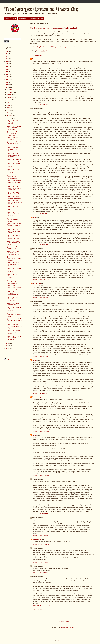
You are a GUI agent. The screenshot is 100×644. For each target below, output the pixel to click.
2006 (7, 348)
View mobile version (63, 621)
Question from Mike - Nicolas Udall (13, 248)
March (9, 113)
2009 (7, 87)
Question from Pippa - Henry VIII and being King (14, 315)
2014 (7, 74)
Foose (34, 59)
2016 (7, 69)
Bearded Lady (37, 283)
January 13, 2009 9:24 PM (40, 356)
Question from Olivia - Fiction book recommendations (13, 237)
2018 (7, 64)
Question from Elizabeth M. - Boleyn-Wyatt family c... (14, 270)
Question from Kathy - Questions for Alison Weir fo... (14, 171)
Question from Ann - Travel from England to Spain (14, 326)
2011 (7, 82)
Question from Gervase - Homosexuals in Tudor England (14, 258)
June (9, 105)
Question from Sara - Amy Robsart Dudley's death (14, 231)
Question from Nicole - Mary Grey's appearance (13, 299)
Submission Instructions (36, 19)
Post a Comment (38, 609)
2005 (7, 351)
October (10, 95)
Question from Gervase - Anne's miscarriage (14, 160)
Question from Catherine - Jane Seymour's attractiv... (14, 309)
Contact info (23, 19)
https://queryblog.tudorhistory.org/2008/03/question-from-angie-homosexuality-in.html (55, 47)
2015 (7, 72)
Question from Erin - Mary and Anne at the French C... (14, 214)
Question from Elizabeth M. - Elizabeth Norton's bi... (14, 320)
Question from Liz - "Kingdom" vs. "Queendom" (12, 134)
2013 (7, 77)
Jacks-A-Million (37, 539)
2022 (7, 54)
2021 (7, 56)
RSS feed (8, 360)
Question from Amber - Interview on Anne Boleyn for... (14, 264)
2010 (7, 85)
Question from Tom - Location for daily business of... (13, 149)
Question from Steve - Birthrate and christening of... (13, 177)
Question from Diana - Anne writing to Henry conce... (14, 332)
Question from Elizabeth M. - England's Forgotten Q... (14, 128)
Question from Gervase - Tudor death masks (14, 193)
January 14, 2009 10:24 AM (41, 431)
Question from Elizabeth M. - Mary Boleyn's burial (14, 220)
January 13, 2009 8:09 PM (40, 298)
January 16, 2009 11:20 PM (41, 544)
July (9, 102)
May (9, 108)
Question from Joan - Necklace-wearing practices (13, 155)
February (10, 115)
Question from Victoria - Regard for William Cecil (14, 208)
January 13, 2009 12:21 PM (41, 280)
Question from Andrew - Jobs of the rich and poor (14, 243)
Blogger (58, 640)
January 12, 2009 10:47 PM (41, 245)
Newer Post (35, 618)
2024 (7, 51)
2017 (7, 67)
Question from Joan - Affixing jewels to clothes (13, 122)
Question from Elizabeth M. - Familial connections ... (14, 338)
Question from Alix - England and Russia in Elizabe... (14, 202)
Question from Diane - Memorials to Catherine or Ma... (13, 253)
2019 (7, 61)
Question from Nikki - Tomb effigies (13, 138)
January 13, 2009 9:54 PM (40, 393)
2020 (7, 59)
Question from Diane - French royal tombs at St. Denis (14, 165)
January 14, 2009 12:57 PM (41, 514)
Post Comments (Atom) (67, 628)
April (9, 110)
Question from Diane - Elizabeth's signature (14, 197)
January (10, 118)
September (11, 97)
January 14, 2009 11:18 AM (41, 475)
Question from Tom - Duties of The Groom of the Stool (14, 188)
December (11, 90)
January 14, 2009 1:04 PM (40, 536)
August (9, 100)
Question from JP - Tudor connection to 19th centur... (14, 143)
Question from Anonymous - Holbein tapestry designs (14, 287)
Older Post (92, 618)
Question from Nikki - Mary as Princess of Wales (13, 276)
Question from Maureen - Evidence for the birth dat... (14, 182)
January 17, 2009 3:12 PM (40, 562)
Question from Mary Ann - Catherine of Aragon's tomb (14, 282)
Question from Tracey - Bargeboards (14, 304)
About (14, 19)
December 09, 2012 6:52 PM (41, 606)
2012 (7, 79)
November (11, 92)
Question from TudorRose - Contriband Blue (12, 293)
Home (7, 19)
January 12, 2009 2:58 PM (40, 105)
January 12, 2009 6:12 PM (40, 214)
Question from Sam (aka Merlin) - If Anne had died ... (14, 225)
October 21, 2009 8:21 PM (40, 573)
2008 (7, 343)
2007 (7, 346)
